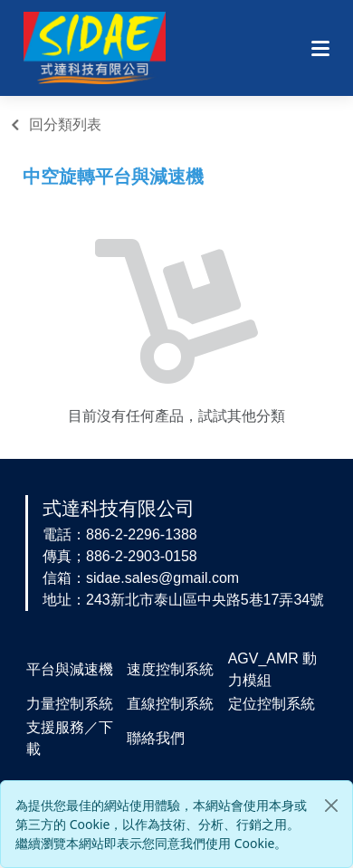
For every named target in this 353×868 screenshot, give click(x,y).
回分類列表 (65, 124)
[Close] (331, 806)
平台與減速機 (70, 669)
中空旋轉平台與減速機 (113, 176)
